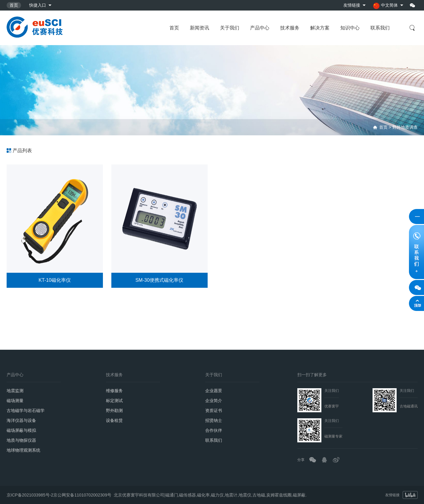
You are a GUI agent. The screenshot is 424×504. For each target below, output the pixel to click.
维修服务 (114, 391)
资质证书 (214, 410)
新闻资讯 (200, 28)
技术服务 (290, 28)
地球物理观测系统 (23, 450)
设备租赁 (114, 420)
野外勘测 (114, 410)
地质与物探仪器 (21, 440)
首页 (14, 5)
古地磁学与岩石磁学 (26, 410)
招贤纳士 (214, 420)
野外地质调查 (405, 127)
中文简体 (385, 6)
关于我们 (230, 28)
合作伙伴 (214, 430)
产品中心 (260, 28)
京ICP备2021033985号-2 (30, 493)
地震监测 (15, 391)
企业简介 (214, 401)
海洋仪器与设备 (21, 420)
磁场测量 (15, 401)
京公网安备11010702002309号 (82, 493)
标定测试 (114, 401)
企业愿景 (214, 391)
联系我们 (380, 28)
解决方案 (320, 28)
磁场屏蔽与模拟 (21, 430)
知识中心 (350, 28)
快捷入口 (38, 5)
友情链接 (352, 5)
